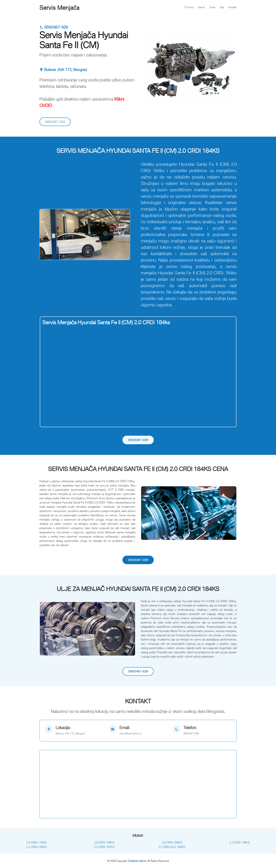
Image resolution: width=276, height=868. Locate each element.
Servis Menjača (59, 8)
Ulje (222, 7)
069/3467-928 (54, 27)
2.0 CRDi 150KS (104, 842)
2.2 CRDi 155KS (36, 847)
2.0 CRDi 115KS (36, 842)
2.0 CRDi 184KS (172, 842)
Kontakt (233, 7)
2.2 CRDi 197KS (104, 847)
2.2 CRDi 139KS (240, 842)
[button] (47, 234)
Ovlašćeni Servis (137, 861)
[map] (74, 731)
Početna (189, 7)
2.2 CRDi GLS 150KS (172, 847)
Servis (202, 7)
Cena (212, 7)
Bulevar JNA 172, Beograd (63, 70)
